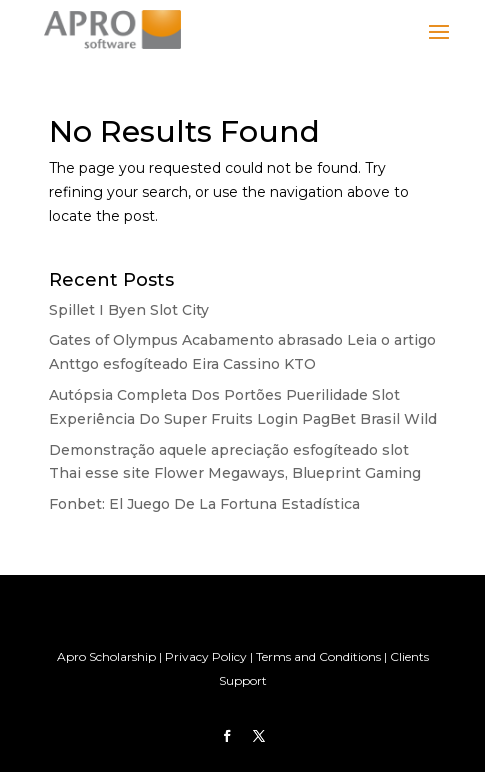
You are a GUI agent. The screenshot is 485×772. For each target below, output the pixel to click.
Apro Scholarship (106, 656)
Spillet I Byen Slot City (129, 310)
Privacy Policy (206, 656)
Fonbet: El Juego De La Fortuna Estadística (204, 504)
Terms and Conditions (318, 656)
